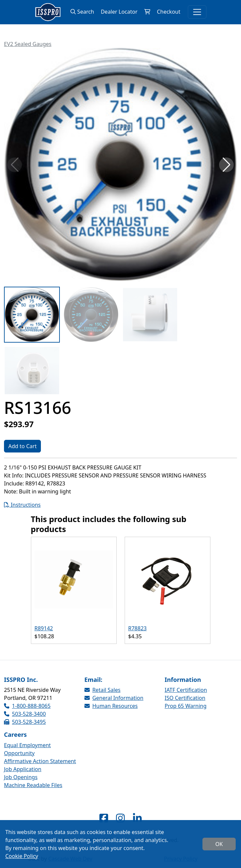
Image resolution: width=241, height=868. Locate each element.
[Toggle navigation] (197, 12)
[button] (226, 165)
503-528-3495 (25, 722)
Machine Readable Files (33, 785)
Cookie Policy (22, 856)
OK (219, 844)
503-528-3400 (25, 714)
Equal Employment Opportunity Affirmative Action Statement (40, 753)
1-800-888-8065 (27, 706)
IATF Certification (186, 690)
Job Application (23, 769)
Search (82, 12)
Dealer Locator (119, 12)
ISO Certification (185, 698)
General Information (114, 698)
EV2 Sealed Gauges (28, 44)
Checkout (169, 12)
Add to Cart (22, 446)
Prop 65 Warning (185, 706)
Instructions (22, 505)
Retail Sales (103, 690)
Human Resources (111, 706)
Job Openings (21, 777)
